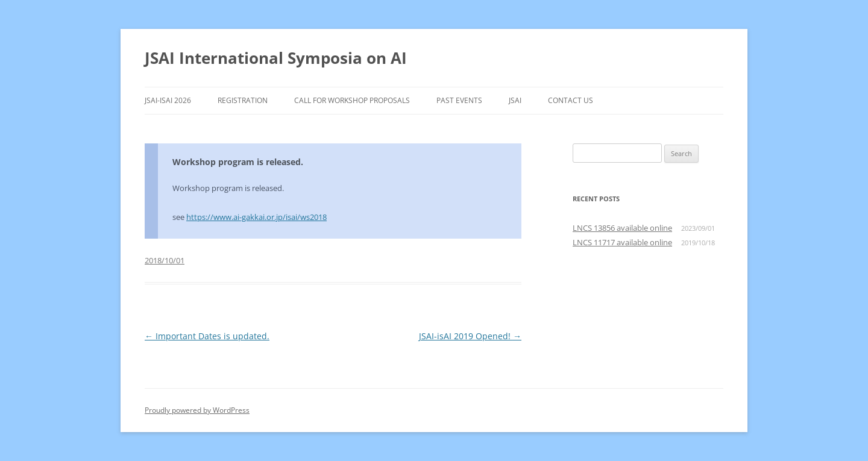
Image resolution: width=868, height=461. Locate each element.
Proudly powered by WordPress (197, 410)
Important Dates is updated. (207, 336)
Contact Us (571, 100)
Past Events (459, 100)
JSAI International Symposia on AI (276, 58)
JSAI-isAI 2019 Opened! (470, 336)
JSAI (515, 100)
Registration (243, 100)
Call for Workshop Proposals (352, 100)
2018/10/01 (165, 260)
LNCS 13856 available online (622, 228)
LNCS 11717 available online (622, 242)
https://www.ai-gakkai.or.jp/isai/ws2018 (256, 217)
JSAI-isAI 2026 (168, 100)
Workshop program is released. (238, 162)
